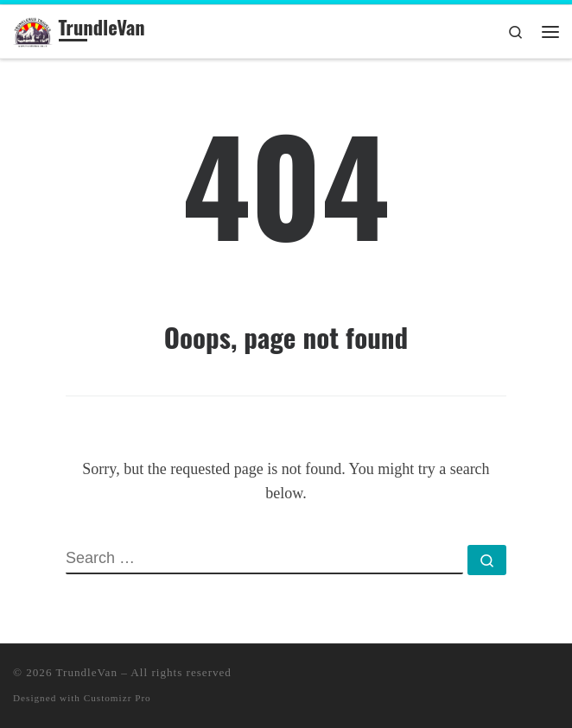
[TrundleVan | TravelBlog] (33, 29)
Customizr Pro (118, 698)
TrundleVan (87, 672)
